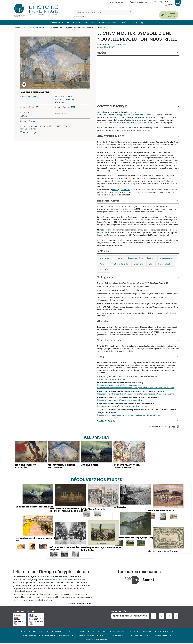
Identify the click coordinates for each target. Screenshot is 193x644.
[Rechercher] (101, 13)
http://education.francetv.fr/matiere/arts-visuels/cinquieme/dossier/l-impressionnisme (136, 394)
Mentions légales (30, 637)
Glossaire (103, 321)
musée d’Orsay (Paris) (64, 99)
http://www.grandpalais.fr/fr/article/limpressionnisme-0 (121, 400)
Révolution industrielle (119, 264)
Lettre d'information (118, 2)
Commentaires (106, 421)
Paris (102, 264)
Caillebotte (125, 190)
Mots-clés (73, 23)
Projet (93, 632)
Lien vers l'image (29, 132)
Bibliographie (105, 277)
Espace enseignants (139, 2)
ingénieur (104, 270)
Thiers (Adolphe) (165, 264)
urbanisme (139, 264)
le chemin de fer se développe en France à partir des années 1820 (126, 115)
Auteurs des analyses (41, 632)
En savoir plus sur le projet (80, 604)
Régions (58, 632)
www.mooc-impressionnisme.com (112, 379)
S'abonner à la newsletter (168, 14)
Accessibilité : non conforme (96, 641)
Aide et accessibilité (145, 632)
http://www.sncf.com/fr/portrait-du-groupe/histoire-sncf (122, 406)
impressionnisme (167, 258)
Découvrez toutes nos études (36, 28)
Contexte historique (112, 106)
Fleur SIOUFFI (110, 47)
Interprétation (108, 201)
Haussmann (102, 232)
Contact (103, 637)
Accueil (18, 28)
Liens (101, 357)
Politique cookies (161, 637)
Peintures (33, 121)
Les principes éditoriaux (122, 632)
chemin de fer (106, 258)
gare (120, 258)
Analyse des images (111, 136)
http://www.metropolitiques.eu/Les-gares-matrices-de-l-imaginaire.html (129, 415)
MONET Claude (33, 97)
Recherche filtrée (108, 23)
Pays (70, 632)
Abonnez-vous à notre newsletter (130, 617)
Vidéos (125, 23)
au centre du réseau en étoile (134, 123)
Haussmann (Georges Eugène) (141, 258)
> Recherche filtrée (81, 17)
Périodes (88, 23)
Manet (115, 190)
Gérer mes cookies (142, 637)
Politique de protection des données (56, 637)
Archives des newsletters (85, 637)
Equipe (104, 632)
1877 (73, 107)
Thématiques (55, 23)
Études (24, 632)
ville (151, 264)
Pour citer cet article (109, 340)
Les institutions (164, 632)
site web (61, 102)
